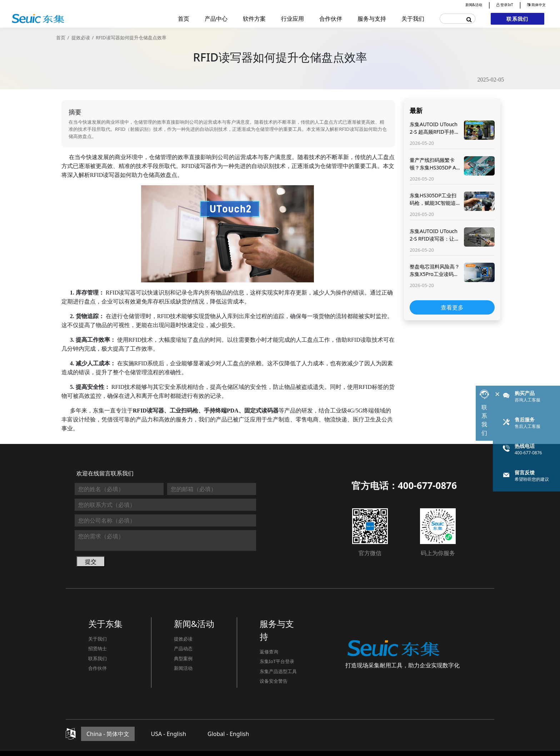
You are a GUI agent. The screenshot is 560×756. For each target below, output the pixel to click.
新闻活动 (183, 668)
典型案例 (183, 658)
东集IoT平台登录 (277, 661)
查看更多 (452, 307)
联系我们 (517, 19)
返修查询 (269, 652)
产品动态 (183, 648)
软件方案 (254, 19)
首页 (184, 19)
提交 (91, 562)
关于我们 (413, 19)
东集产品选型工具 (278, 671)
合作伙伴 (331, 19)
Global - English (228, 734)
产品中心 (216, 19)
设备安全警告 (274, 681)
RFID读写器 (196, 166)
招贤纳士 (97, 648)
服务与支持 (372, 19)
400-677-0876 (427, 485)
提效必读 (81, 38)
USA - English (168, 734)
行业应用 (292, 19)
